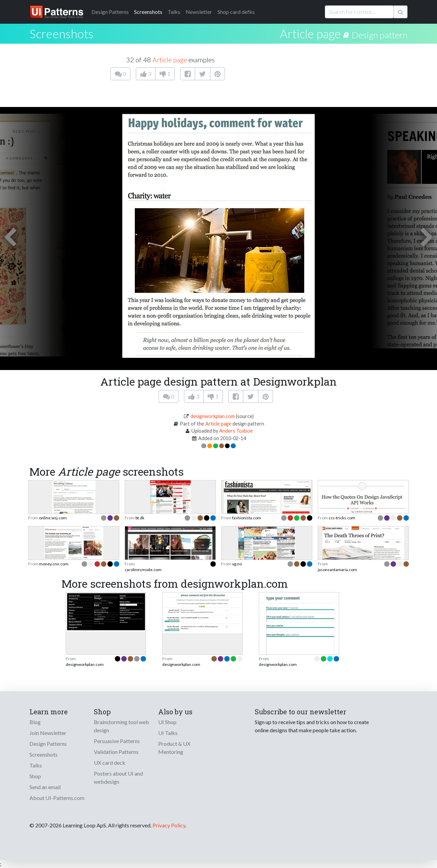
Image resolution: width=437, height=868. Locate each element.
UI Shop (167, 722)
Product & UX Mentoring (174, 748)
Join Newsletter (48, 733)
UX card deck (110, 763)
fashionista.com (247, 518)
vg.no (237, 564)
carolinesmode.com (143, 570)
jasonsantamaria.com (337, 570)
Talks (174, 12)
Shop (35, 776)
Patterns (110, 12)
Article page (310, 34)
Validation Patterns (116, 752)
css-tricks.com (342, 518)
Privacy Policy (169, 825)
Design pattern (380, 35)
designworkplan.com (213, 416)
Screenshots (148, 12)
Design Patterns (48, 744)
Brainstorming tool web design (121, 726)
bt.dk (140, 518)
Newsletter (199, 12)
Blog (35, 722)
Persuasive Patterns (117, 741)
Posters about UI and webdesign (118, 777)
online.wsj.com (53, 518)
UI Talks (168, 733)
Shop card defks (236, 12)
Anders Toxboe (236, 431)
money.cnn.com (54, 564)
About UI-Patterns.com (57, 798)
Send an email (45, 787)
